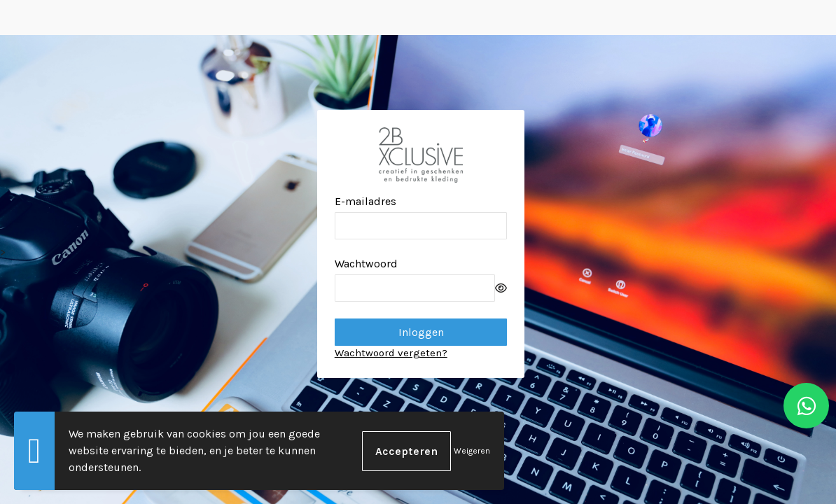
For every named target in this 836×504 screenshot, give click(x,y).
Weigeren (472, 451)
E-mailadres (365, 201)
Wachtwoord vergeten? (391, 353)
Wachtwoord (366, 264)
